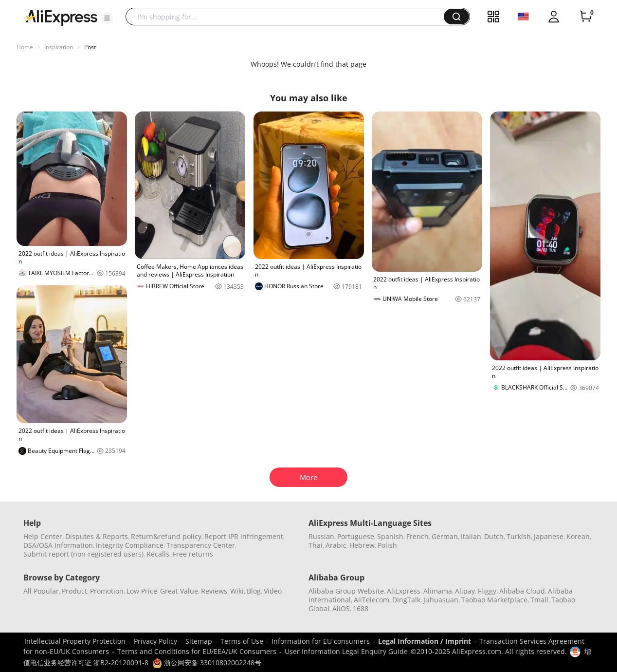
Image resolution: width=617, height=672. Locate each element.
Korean (578, 536)
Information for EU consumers (321, 641)
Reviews (214, 591)
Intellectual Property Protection (75, 641)
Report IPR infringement (244, 536)
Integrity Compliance (130, 545)
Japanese (549, 536)
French (417, 536)
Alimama (438, 591)
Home (25, 47)
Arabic (336, 545)
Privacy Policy (155, 641)
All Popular (41, 591)
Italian (471, 536)
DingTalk (406, 600)
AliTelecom (372, 600)
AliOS (341, 608)
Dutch (494, 536)
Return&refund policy (166, 536)
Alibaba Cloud (522, 591)
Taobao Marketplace (494, 600)
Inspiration (59, 47)
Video (273, 591)
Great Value (179, 591)
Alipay (465, 591)
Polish (387, 545)
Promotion (107, 591)
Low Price (142, 591)
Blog (254, 591)
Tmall (539, 600)
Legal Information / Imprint (425, 641)
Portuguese (356, 536)
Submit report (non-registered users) (83, 554)
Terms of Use (242, 641)
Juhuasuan (441, 600)
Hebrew (362, 545)
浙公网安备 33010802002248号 (207, 663)
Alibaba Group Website (346, 591)
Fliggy (487, 591)
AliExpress (404, 591)
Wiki (237, 591)
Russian (321, 536)
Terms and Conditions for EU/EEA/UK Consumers (197, 651)
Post (90, 47)
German (445, 536)
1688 (361, 608)
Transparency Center (201, 545)
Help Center (43, 536)
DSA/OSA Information (58, 545)
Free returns (193, 554)
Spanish (390, 536)
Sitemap (199, 641)
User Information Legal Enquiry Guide (346, 651)
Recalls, (159, 554)
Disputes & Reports (97, 536)
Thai (316, 545)
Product (74, 591)
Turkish (519, 536)
